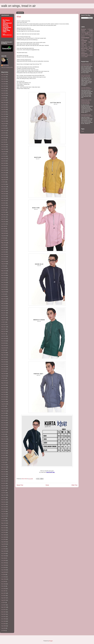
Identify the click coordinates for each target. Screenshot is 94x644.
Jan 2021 (3, 224)
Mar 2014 (4, 416)
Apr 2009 (3, 553)
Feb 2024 (4, 138)
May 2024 (4, 130)
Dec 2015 (4, 366)
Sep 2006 (4, 626)
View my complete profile (7, 67)
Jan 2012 (3, 476)
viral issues (90, 55)
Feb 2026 (4, 81)
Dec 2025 (4, 86)
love (92, 41)
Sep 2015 (4, 374)
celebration (84, 32)
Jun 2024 (3, 128)
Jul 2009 (3, 546)
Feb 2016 (4, 362)
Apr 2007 (3, 610)
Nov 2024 (4, 117)
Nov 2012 (4, 453)
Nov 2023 (4, 145)
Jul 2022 (3, 182)
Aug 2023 (4, 152)
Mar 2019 (4, 275)
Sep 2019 (4, 261)
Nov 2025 (4, 88)
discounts (83, 34)
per (92, 46)
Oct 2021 (3, 203)
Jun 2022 (3, 184)
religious (91, 51)
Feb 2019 (4, 278)
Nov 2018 (4, 285)
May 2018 (4, 299)
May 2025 (4, 102)
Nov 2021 (4, 201)
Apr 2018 (3, 301)
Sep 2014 (4, 402)
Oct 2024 (3, 119)
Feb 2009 (4, 558)
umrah (91, 54)
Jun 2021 (3, 212)
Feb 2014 (4, 418)
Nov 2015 (4, 369)
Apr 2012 (3, 469)
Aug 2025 (4, 95)
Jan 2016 (3, 364)
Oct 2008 (3, 567)
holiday (91, 39)
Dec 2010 (4, 507)
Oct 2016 (3, 343)
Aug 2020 (4, 236)
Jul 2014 (3, 406)
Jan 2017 (3, 336)
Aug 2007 (4, 600)
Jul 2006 (3, 631)
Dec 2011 (4, 479)
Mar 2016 (4, 360)
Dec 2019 (4, 254)
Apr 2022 (3, 189)
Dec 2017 (4, 310)
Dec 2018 (4, 282)
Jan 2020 (3, 252)
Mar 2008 (4, 584)
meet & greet (89, 44)
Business (84, 29)
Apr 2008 (3, 582)
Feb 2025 (4, 109)
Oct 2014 (3, 399)
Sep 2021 (4, 205)
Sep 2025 (4, 93)
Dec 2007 (4, 591)
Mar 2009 (4, 556)
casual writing (87, 31)
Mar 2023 (4, 163)
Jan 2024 (3, 140)
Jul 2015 (3, 378)
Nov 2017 (4, 313)
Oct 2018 (3, 287)
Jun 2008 (3, 577)
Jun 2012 (3, 465)
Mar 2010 (4, 528)
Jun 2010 (3, 521)
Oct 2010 (3, 511)
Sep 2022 (4, 177)
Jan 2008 (3, 589)
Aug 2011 (4, 488)
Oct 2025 (3, 91)
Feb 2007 (4, 614)
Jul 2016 (3, 350)
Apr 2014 (3, 413)
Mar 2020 (4, 247)
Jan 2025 (3, 112)
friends (91, 36)
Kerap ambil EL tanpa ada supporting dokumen (87, 115)
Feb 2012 (4, 474)
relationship (84, 51)
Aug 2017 (4, 320)
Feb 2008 (4, 586)
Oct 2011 (3, 483)
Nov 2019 (4, 257)
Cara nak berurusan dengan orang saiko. (86, 76)
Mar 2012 (4, 472)
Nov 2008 (4, 565)
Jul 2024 (3, 126)
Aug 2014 (4, 404)
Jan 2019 (3, 280)
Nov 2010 (4, 509)
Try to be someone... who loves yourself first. (86, 88)
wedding (83, 57)
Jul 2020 (3, 238)
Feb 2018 (4, 306)
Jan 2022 (3, 196)
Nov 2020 (4, 229)
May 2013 (4, 439)
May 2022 (4, 187)
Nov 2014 (4, 397)
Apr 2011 (3, 497)
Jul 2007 (3, 603)
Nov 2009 (4, 537)
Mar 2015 (4, 388)
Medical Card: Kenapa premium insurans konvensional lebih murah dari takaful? (86, 102)
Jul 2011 (3, 490)
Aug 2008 (4, 572)
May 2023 (4, 159)
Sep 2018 (4, 289)
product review (85, 50)
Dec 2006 (4, 619)
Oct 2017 (3, 315)
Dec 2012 (4, 451)
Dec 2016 (4, 338)
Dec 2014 (4, 395)
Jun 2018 (3, 296)
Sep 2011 (4, 486)
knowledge (84, 41)
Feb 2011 (4, 502)
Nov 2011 (4, 481)
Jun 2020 (3, 240)
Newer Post (20, 485)
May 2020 (4, 243)
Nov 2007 (4, 593)
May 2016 (4, 355)
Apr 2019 (3, 273)
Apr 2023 (3, 161)
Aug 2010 (4, 516)
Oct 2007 (3, 595)
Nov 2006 (4, 621)
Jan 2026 (3, 84)
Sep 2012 (4, 458)
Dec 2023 (4, 142)
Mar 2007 (4, 612)
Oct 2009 (3, 539)
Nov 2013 (4, 425)
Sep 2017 (4, 317)
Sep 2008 (4, 570)
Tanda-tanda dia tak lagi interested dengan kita (87, 64)
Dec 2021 (4, 198)
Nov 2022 (4, 173)
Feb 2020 (4, 250)
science (83, 52)
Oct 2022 (3, 175)
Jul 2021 (3, 210)
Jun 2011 (3, 493)
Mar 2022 (4, 191)
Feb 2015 (4, 390)
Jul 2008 (3, 574)
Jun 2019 (3, 268)
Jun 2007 (3, 605)
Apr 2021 (3, 217)
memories (84, 45)
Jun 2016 (3, 353)
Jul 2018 (3, 294)
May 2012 (4, 467)
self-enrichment (87, 53)
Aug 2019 (4, 264)
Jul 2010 (3, 518)
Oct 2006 (3, 624)
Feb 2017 (4, 334)
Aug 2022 (4, 180)
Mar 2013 (4, 444)
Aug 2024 (4, 124)
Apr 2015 (3, 385)
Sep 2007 (4, 598)
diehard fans (90, 32)
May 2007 (4, 607)
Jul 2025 (3, 98)
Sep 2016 (4, 345)
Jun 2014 (3, 409)
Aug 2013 (4, 432)
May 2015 (4, 383)
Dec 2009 (4, 535)
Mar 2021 (4, 219)
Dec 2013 (4, 423)
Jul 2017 (3, 322)
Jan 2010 (3, 532)
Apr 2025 (3, 105)
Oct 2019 (3, 259)
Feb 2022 (4, 194)
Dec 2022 (4, 170)
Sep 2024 (4, 121)
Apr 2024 (3, 133)
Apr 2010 (3, 525)
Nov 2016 (4, 341)
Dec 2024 (4, 114)
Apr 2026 (3, 77)
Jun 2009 (3, 549)
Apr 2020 (3, 245)
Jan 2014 (3, 420)
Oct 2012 (3, 455)
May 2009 (4, 551)
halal (92, 38)
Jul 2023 (3, 154)
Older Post (74, 485)
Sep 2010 (4, 514)
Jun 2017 (3, 324)
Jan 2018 (3, 308)
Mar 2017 (4, 331)
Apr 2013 (3, 441)
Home (47, 485)
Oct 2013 (3, 427)
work (86, 57)
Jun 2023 (3, 156)
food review (88, 35)
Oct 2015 (3, 371)
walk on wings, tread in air (18, 6)
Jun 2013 (3, 437)
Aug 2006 (4, 628)
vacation (83, 55)
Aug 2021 (4, 208)
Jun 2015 (3, 381)
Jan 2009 (3, 560)
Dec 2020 (4, 226)
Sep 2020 (4, 233)
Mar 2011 (4, 500)
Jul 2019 (3, 266)
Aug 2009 (4, 544)
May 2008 (4, 579)
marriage (84, 42)
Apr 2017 (3, 329)
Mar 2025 (4, 107)
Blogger (51, 641)
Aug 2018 (4, 292)
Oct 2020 (3, 231)
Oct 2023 (3, 147)
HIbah (83, 39)
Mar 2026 (4, 79)
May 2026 (4, 74)
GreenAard (85, 38)
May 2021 (4, 215)
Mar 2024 (4, 135)
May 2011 (4, 495)
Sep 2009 (4, 542)
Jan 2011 (3, 504)
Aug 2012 (4, 460)
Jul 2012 (3, 462)
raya (92, 50)
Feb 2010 (4, 530)
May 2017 (4, 327)
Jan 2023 (3, 168)
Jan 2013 (3, 448)
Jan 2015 (3, 392)
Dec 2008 (4, 563)
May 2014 (4, 411)
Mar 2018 (4, 303)
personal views (87, 48)
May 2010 (4, 523)
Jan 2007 (3, 617)
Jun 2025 (3, 100)
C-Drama (90, 29)
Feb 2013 (4, 446)
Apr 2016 (3, 357)
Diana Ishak (6, 65)
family (87, 33)
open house (88, 46)
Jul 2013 (3, 434)
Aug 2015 (4, 376)
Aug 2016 (4, 348)
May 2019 (4, 271)
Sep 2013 (4, 430)
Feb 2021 (4, 222)
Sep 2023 (4, 149)
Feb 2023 (4, 166)
